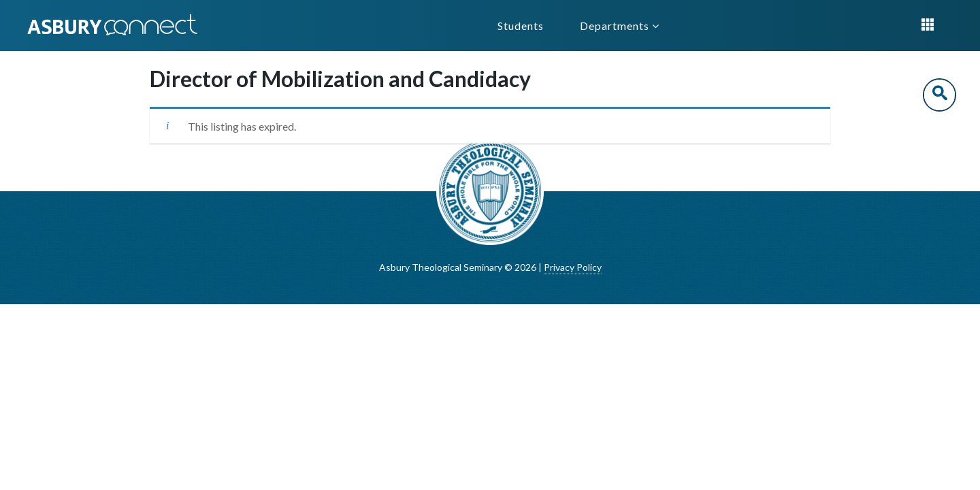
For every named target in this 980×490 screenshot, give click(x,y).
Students (521, 26)
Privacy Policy (573, 267)
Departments (620, 26)
